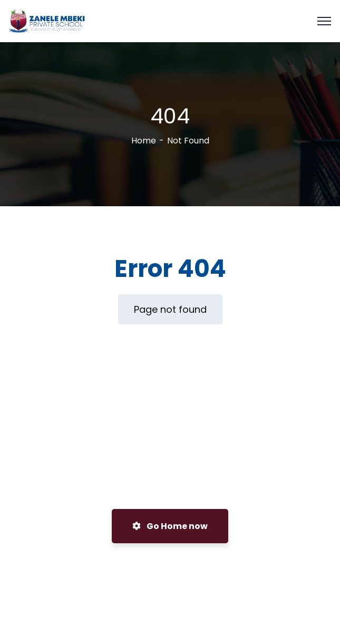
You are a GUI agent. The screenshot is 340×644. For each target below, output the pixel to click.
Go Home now (170, 526)
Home (144, 141)
